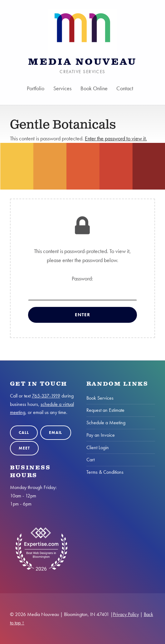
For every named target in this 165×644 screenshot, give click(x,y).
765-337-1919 (46, 396)
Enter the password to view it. (116, 138)
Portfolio (36, 88)
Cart (90, 460)
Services (62, 88)
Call (24, 432)
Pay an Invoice (101, 435)
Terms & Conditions (105, 472)
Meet (24, 448)
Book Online (94, 88)
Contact (125, 88)
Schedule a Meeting (106, 423)
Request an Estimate (105, 410)
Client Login (98, 447)
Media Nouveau (82, 62)
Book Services (100, 398)
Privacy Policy (126, 614)
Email (56, 432)
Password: (83, 288)
